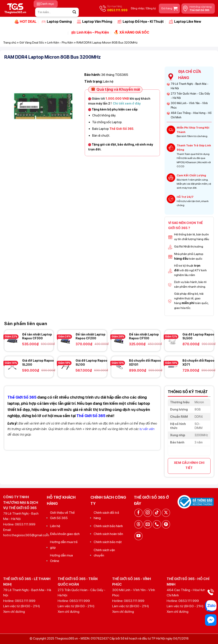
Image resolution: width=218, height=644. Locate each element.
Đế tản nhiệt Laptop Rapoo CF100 (144, 336)
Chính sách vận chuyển (104, 553)
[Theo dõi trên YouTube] (138, 536)
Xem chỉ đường (14, 612)
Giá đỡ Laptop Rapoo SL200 (38, 362)
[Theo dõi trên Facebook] (138, 513)
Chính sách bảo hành (108, 526)
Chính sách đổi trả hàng (106, 515)
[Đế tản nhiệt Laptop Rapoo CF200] (66, 340)
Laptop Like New (185, 22)
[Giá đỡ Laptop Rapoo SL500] (172, 340)
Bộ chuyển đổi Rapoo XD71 (198, 362)
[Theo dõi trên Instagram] (148, 513)
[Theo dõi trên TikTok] (157, 513)
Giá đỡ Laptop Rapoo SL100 (91, 362)
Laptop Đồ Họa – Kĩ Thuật (141, 22)
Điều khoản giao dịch (65, 534)
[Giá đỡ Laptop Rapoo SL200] (12, 366)
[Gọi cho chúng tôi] (157, 524)
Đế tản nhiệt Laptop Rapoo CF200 (90, 336)
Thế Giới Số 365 (91, 416)
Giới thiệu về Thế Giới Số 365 (62, 515)
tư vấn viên (147, 429)
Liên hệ (55, 526)
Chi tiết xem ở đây (127, 103)
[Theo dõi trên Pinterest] (166, 524)
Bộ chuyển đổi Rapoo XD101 (145, 362)
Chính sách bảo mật (108, 542)
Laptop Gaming (57, 22)
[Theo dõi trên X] (166, 513)
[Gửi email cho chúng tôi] (148, 524)
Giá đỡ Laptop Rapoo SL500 (198, 336)
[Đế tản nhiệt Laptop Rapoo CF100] (119, 340)
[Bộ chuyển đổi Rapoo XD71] (172, 366)
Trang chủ (10, 42)
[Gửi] (74, 12)
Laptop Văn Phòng (95, 22)
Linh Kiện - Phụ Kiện (60, 42)
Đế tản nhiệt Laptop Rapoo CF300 (37, 336)
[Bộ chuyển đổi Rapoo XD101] (119, 366)
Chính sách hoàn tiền (108, 534)
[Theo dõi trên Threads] (138, 524)
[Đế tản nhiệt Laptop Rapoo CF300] (12, 340)
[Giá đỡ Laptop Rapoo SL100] (66, 366)
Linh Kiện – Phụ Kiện (90, 32)
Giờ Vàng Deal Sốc (32, 42)
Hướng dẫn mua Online (61, 558)
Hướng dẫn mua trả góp (64, 545)
